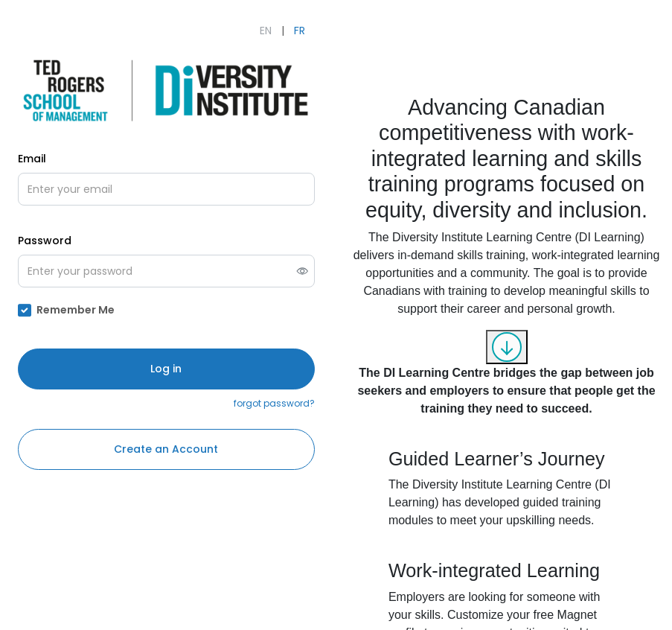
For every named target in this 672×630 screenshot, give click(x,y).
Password (45, 241)
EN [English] (266, 31)
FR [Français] (300, 31)
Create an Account (166, 449)
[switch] (303, 271)
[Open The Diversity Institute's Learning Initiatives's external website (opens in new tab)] (166, 90)
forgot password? (274, 403)
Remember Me (76, 310)
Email (32, 159)
